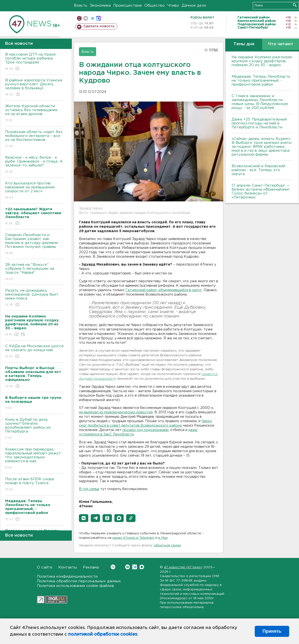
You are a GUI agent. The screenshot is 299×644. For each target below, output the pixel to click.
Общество (155, 6)
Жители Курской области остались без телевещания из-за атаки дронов (35, 113)
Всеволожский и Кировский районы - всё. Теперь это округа (258, 170)
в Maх (163, 538)
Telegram (135, 567)
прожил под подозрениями (145, 430)
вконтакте (86, 18)
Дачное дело (194, 6)
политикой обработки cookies (103, 634)
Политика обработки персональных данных (79, 581)
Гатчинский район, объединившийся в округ (164, 290)
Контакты (68, 567)
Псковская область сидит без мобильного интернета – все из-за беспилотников (35, 139)
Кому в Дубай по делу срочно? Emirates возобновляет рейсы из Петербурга (35, 429)
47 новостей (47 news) (183, 567)
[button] (84, 518)
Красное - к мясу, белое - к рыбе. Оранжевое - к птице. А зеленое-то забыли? (35, 165)
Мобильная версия (79, 18)
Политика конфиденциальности (67, 577)
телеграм (92, 18)
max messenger (98, 18)
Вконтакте (113, 567)
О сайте (45, 567)
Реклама (91, 567)
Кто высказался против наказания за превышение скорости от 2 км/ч (35, 191)
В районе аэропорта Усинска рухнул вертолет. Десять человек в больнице (35, 88)
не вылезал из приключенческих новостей (116, 412)
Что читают (281, 44)
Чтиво (173, 6)
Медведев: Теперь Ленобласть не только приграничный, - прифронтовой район (261, 81)
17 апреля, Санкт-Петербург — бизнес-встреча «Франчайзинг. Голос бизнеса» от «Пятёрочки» (261, 191)
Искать (295, 5)
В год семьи (89, 489)
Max (142, 567)
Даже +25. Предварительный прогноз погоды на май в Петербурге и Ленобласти (259, 123)
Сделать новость (99, 26)
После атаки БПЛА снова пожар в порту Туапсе (35, 485)
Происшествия (127, 6)
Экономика (100, 6)
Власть (81, 6)
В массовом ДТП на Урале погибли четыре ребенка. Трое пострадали (35, 62)
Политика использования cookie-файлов (75, 586)
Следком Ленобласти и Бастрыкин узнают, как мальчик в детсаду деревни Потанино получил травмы (35, 244)
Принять (272, 631)
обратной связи (167, 546)
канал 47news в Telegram (133, 538)
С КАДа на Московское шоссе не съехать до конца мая (35, 352)
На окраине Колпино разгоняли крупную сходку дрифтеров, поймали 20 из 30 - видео (262, 61)
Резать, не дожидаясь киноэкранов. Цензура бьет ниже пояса (35, 298)
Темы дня (244, 44)
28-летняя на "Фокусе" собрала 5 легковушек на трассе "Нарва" (35, 272)
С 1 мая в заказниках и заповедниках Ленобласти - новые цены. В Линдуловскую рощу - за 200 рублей (260, 102)
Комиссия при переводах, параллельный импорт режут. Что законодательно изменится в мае (35, 459)
